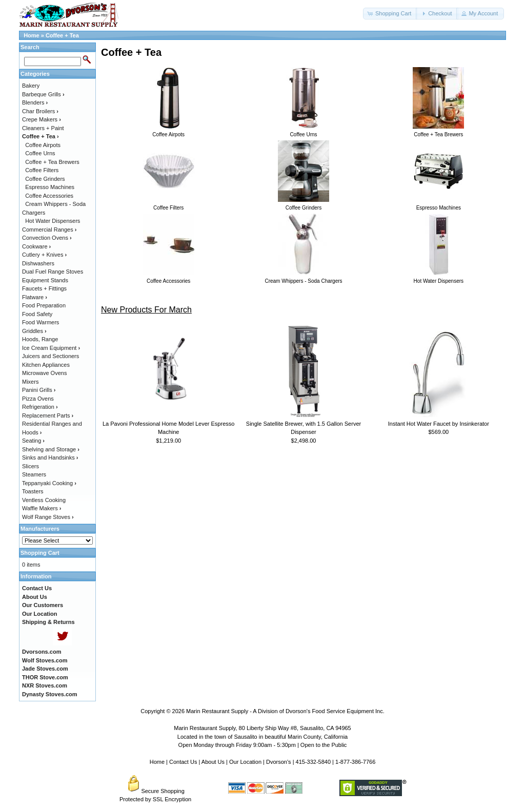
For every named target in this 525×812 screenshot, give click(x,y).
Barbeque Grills (43, 94)
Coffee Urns (40, 153)
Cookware (36, 246)
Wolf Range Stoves (48, 517)
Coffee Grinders (45, 179)
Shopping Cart (40, 553)
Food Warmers (41, 322)
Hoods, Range (40, 339)
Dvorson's (279, 762)
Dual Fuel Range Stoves (53, 272)
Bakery (31, 86)
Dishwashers (38, 263)
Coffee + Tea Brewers (52, 162)
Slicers (31, 466)
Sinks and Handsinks (50, 457)
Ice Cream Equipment (51, 348)
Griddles (34, 331)
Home (32, 35)
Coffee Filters (42, 170)
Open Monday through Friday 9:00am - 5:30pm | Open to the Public (263, 745)
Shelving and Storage (51, 449)
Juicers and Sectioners (51, 356)
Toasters (33, 491)
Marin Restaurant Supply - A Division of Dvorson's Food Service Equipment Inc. (285, 711)
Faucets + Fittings (44, 288)
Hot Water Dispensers (53, 221)
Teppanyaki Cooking (49, 483)
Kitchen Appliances (46, 365)
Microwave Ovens (44, 373)
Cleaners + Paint (43, 128)
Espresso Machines (50, 187)
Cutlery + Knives (44, 255)
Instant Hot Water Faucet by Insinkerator (439, 424)
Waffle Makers (42, 508)
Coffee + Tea (62, 35)
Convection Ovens (47, 238)
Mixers (30, 382)
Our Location (245, 762)
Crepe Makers (42, 119)
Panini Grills (39, 390)
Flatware (35, 297)
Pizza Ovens (38, 399)
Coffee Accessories (49, 196)
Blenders (35, 102)
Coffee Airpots (43, 145)
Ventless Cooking (44, 500)
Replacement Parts (48, 415)
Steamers (34, 474)
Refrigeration (40, 407)
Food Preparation (44, 305)
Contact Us (183, 762)
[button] (390, 14)
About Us (213, 762)
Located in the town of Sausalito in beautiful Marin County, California (262, 737)
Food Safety (37, 314)
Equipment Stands (45, 280)
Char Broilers (40, 111)
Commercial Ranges (49, 230)
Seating (33, 441)
